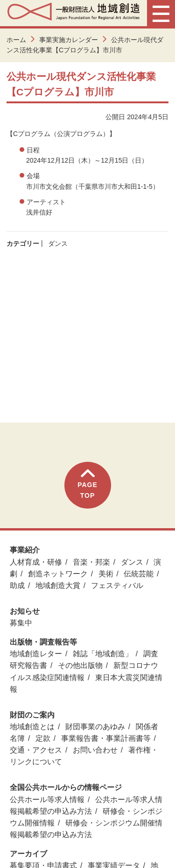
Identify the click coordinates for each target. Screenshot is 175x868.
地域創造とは (32, 727)
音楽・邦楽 (91, 562)
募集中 (21, 623)
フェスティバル (117, 585)
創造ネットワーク (58, 574)
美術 (106, 574)
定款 (43, 738)
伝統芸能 (139, 574)
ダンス (58, 244)
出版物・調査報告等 (43, 642)
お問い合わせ (95, 750)
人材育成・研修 (36, 562)
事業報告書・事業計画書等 (106, 738)
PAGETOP (87, 484)
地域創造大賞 (58, 585)
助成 (17, 585)
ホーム (16, 40)
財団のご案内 (32, 715)
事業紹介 (25, 550)
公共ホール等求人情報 (47, 800)
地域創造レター (36, 654)
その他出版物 (80, 665)
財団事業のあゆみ (95, 727)
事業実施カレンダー (69, 40)
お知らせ (25, 611)
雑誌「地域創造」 (103, 654)
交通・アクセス (36, 750)
